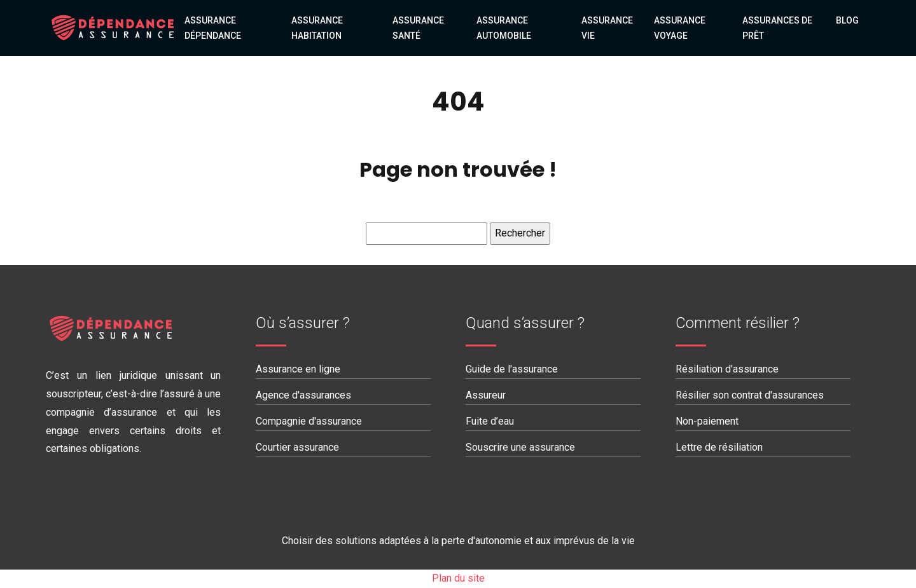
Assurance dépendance (213, 28)
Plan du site (458, 578)
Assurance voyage (680, 28)
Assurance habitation (317, 28)
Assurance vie (607, 28)
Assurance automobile (504, 28)
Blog (847, 20)
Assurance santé (418, 28)
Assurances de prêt (777, 28)
